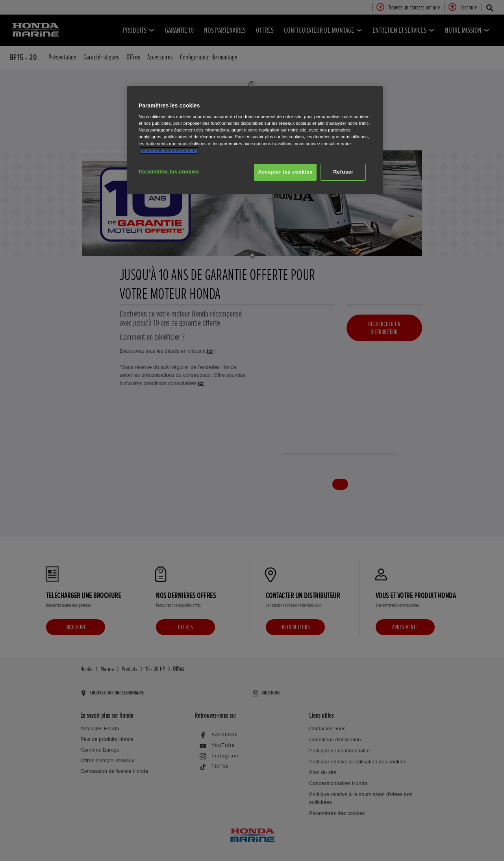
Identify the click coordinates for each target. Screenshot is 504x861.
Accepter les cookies (285, 172)
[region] (255, 140)
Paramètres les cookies (169, 172)
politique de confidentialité (169, 150)
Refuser (343, 172)
